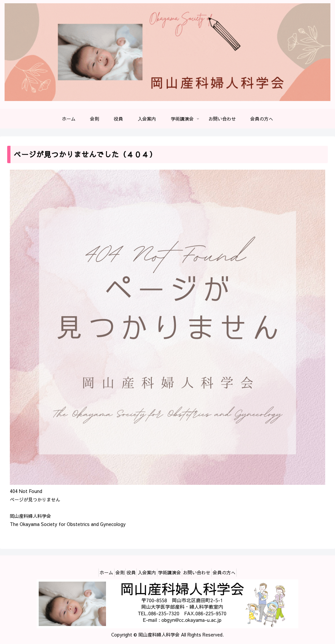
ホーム (92, 572)
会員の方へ (238, 572)
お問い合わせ (206, 572)
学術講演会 (174, 572)
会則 (110, 572)
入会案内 (147, 572)
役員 (126, 572)
